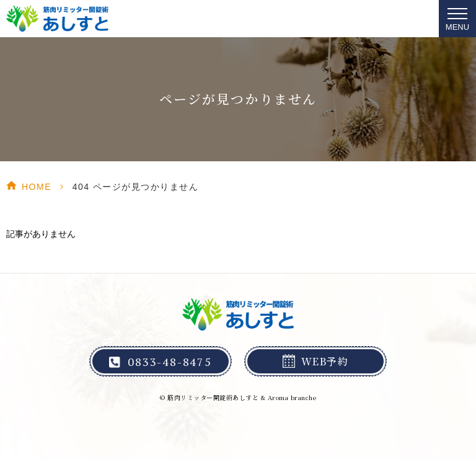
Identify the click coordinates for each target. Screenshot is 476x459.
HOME (37, 187)
